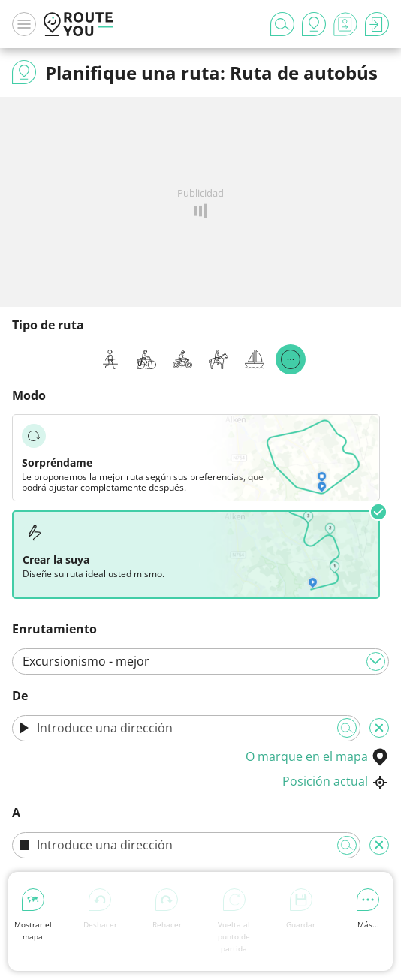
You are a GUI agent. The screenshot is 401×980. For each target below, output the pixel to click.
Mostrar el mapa (33, 915)
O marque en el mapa (317, 756)
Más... (368, 909)
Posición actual (336, 781)
